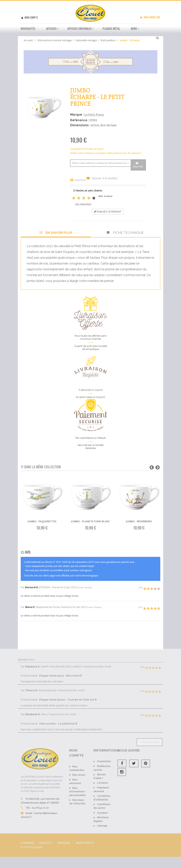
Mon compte (31, 17)
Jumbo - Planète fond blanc (91, 521)
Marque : (77, 115)
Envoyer (138, 167)
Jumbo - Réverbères (139, 521)
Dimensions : (80, 125)
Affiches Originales (80, 28)
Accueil (28, 40)
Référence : (80, 120)
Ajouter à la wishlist (104, 178)
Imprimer (81, 180)
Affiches (51, 28)
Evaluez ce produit (108, 212)
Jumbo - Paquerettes (42, 521)
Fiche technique (125, 233)
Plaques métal (111, 28)
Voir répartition (83, 204)
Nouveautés (28, 28)
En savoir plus (56, 233)
